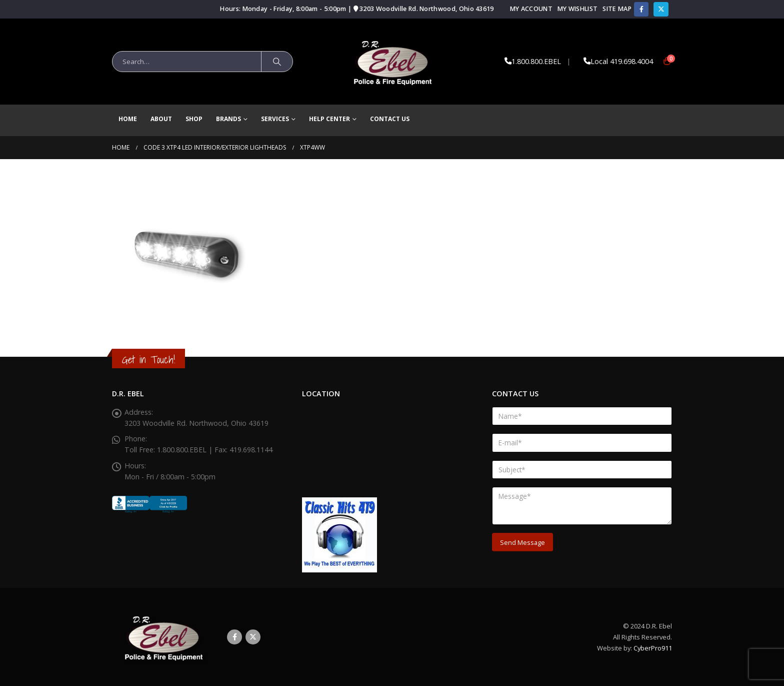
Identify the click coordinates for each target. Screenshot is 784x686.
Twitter (253, 637)
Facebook (234, 637)
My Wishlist (577, 9)
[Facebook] (641, 9)
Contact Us (390, 119)
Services (275, 119)
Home (128, 119)
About (161, 119)
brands (228, 119)
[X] (661, 9)
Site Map (617, 9)
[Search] (277, 62)
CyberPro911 (653, 648)
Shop (194, 119)
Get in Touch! (148, 360)
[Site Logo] (392, 62)
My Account (531, 9)
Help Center (329, 119)
